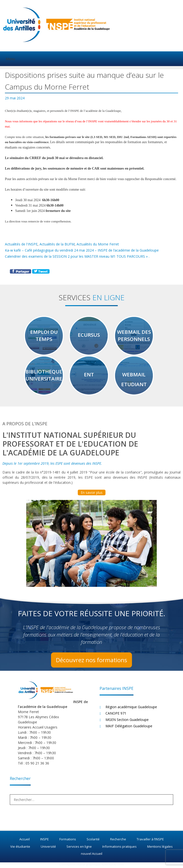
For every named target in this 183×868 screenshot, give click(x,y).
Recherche (118, 841)
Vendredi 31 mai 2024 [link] (30, 205)
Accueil (25, 841)
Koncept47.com (113, 866)
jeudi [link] (50, 158)
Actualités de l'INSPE (21, 244)
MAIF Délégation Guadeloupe (129, 727)
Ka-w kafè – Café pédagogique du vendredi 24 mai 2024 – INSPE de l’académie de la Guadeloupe (82, 250)
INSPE (45, 841)
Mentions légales (160, 848)
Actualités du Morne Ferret (98, 244)
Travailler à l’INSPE (150, 841)
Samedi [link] (20, 211)
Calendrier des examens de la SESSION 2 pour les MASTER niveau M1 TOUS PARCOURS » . (77, 256)
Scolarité (93, 841)
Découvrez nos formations (91, 661)
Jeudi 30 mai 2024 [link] (28, 200)
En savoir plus (92, 494)
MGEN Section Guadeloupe (127, 721)
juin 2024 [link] (38, 211)
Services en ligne (79, 848)
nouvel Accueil (92, 855)
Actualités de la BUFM (57, 244)
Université (48, 848)
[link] (50, 158)
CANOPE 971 (116, 714)
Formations (68, 841)
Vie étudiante (20, 848)
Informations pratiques (119, 848)
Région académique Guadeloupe (131, 708)
